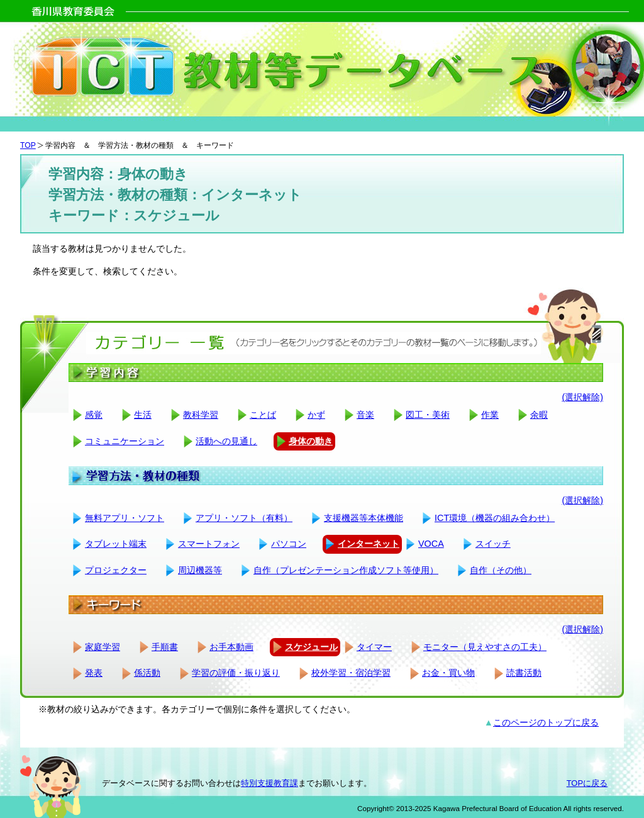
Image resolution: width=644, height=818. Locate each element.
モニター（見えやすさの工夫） (485, 647)
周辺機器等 (200, 570)
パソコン (289, 544)
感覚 (94, 415)
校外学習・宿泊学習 (351, 673)
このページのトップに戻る (546, 722)
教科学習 (201, 415)
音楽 (365, 415)
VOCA (431, 544)
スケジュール (311, 647)
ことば (263, 415)
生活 (143, 415)
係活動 (147, 673)
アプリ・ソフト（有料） (244, 518)
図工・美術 (428, 415)
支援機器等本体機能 (364, 518)
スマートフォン (209, 544)
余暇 (539, 415)
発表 (94, 673)
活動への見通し (226, 441)
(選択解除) (582, 397)
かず (316, 415)
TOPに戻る (587, 783)
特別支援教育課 (269, 783)
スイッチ (493, 544)
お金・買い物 (448, 673)
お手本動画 (231, 647)
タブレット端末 (116, 544)
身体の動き (311, 441)
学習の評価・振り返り (236, 673)
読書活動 (524, 673)
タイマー (374, 647)
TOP (28, 145)
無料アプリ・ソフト (125, 518)
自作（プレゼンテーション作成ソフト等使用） (346, 570)
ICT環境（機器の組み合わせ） (495, 518)
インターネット (369, 544)
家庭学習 (103, 647)
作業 (490, 415)
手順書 (165, 647)
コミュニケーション (125, 441)
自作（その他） (501, 570)
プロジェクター (116, 570)
